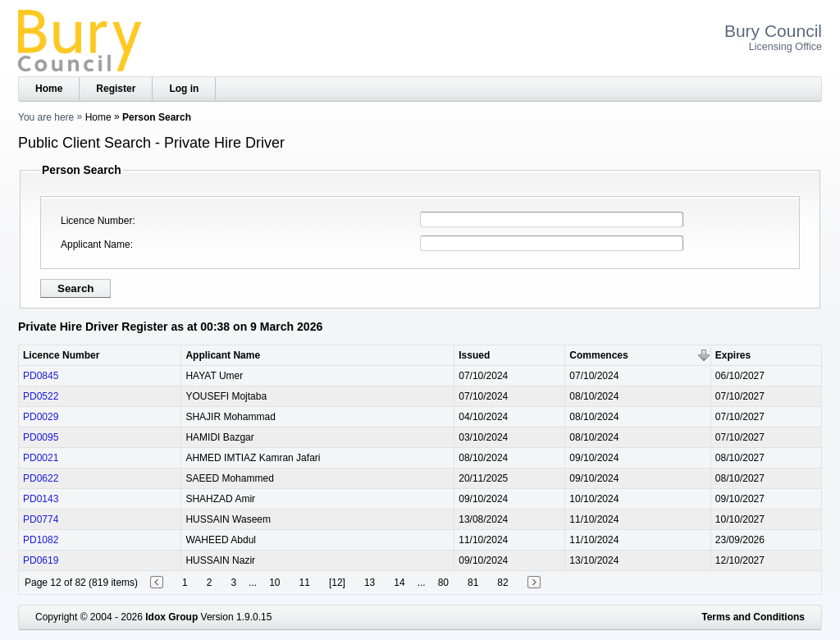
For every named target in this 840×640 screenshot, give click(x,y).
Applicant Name (96, 245)
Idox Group (171, 617)
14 (399, 583)
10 (274, 583)
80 (443, 583)
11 (305, 583)
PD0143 (41, 499)
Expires (733, 355)
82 (502, 583)
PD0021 (41, 458)
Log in (184, 89)
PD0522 (41, 396)
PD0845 (41, 376)
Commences (598, 355)
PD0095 (41, 437)
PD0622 (41, 478)
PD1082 (41, 540)
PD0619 (41, 560)
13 (370, 583)
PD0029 (41, 417)
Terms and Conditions (753, 617)
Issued (474, 355)
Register (116, 89)
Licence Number (96, 221)
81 (473, 583)
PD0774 (41, 519)
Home (49, 89)
